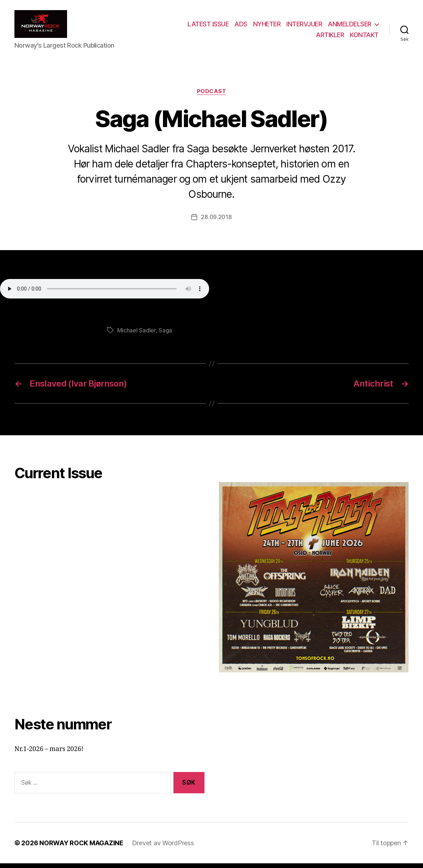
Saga (165, 335)
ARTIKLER (330, 37)
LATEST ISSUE (208, 27)
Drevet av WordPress (163, 848)
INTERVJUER (304, 27)
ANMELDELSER (350, 27)
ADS (241, 27)
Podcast (212, 96)
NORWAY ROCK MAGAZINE (81, 848)
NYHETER (267, 27)
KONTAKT (364, 37)
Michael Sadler (136, 335)
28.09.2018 (216, 222)
